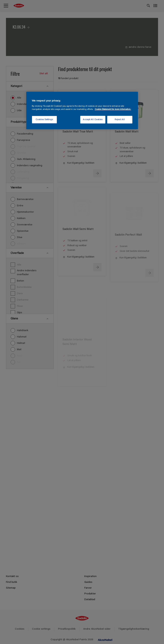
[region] (82, 111)
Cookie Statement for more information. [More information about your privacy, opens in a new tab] (113, 109)
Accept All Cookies (93, 119)
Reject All (120, 119)
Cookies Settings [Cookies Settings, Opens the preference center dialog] (44, 119)
